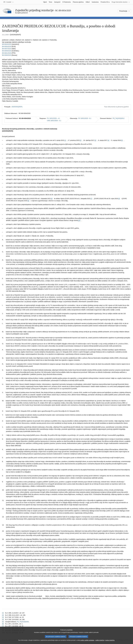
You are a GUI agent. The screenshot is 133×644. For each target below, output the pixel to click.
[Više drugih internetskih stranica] (121, 2)
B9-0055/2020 (7, 46)
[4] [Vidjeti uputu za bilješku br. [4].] (3, 619)
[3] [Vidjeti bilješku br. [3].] (95, 140)
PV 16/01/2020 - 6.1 (85, 118)
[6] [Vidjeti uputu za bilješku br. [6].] (3, 624)
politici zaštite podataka (87, 642)
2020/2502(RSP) (17, 107)
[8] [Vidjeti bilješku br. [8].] (119, 199)
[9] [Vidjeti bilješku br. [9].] (28, 201)
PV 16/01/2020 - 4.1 (54, 118)
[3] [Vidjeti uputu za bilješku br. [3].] (3, 617)
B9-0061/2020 (7, 53)
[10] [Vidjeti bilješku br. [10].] (79, 220)
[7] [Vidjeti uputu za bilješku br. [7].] (3, 626)
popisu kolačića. (110, 642)
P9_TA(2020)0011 (119, 118)
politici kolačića (100, 642)
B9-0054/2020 (7, 44)
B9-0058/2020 (7, 51)
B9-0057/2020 (7, 49)
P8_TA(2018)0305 (23, 622)
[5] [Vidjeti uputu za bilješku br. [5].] (3, 622)
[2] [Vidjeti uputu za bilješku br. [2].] (3, 615)
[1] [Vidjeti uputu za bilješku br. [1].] (3, 613)
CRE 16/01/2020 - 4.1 (54, 121)
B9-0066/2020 (7, 55)
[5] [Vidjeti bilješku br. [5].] (122, 140)
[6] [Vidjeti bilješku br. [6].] (52, 199)
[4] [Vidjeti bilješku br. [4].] (108, 140)
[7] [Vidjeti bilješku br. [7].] (91, 199)
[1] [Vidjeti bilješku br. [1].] (65, 140)
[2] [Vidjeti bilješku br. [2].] (81, 140)
